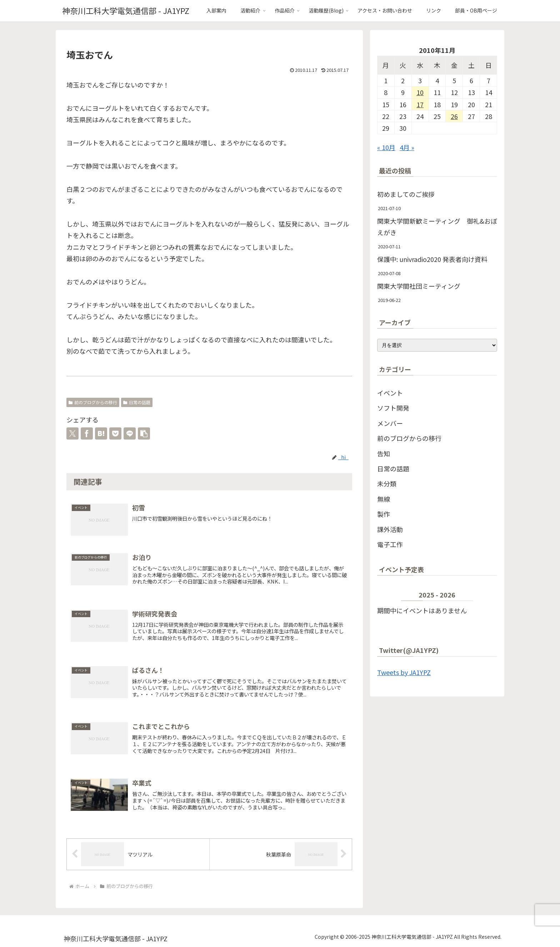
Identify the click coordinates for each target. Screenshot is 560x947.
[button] (144, 433)
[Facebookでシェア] (87, 433)
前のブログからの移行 (93, 402)
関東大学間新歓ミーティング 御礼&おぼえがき (437, 227)
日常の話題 (137, 402)
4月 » (407, 147)
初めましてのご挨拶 (406, 194)
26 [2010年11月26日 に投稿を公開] (454, 116)
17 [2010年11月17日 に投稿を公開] (420, 104)
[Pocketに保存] (115, 433)
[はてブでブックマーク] (101, 433)
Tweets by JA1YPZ (404, 672)
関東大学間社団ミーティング (419, 286)
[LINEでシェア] (130, 433)
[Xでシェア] (72, 433)
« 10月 (386, 147)
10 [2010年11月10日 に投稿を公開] (420, 92)
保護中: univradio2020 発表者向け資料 (432, 259)
